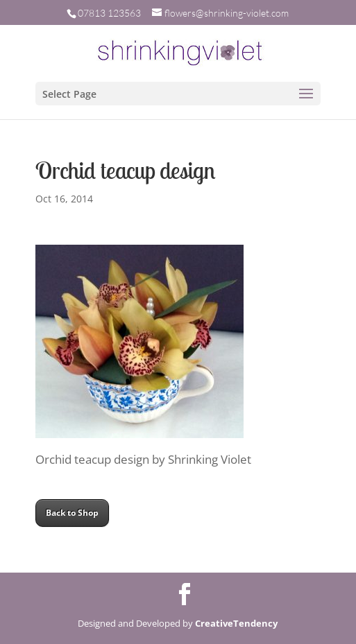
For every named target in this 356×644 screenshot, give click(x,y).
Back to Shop (72, 513)
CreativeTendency (236, 623)
